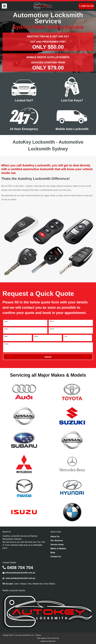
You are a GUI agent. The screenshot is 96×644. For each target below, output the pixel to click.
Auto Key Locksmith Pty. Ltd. (25, 635)
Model (36, 336)
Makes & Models (58, 549)
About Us (55, 536)
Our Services (57, 541)
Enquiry (6, 344)
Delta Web (52, 641)
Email (6, 329)
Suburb (52, 329)
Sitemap (38, 635)
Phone (52, 321)
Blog (53, 553)
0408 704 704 (86, 6)
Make (6, 336)
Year (66, 336)
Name (6, 321)
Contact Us (56, 557)
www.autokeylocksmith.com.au (19, 578)
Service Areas (57, 545)
